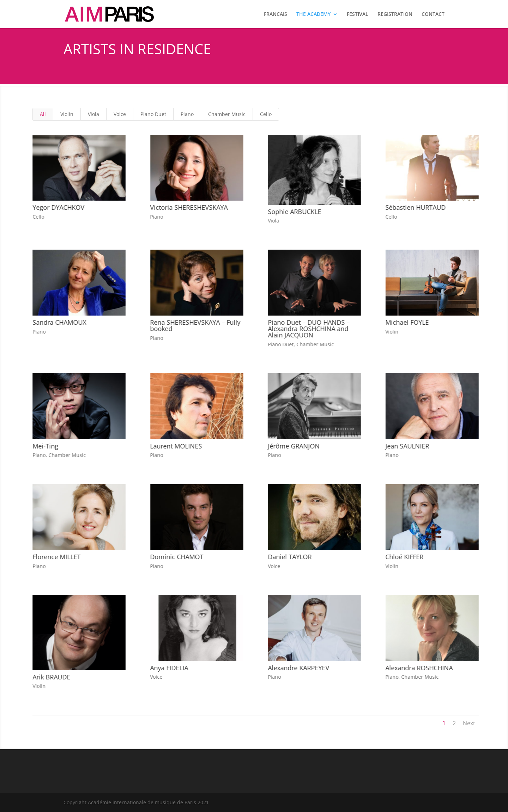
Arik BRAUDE (51, 677)
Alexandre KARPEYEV (298, 668)
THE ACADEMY (313, 14)
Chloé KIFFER (404, 557)
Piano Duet (153, 114)
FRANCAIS (276, 14)
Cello (266, 114)
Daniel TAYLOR (289, 557)
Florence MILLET (56, 557)
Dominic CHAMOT (176, 557)
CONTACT (433, 14)
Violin (67, 114)
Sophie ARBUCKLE (294, 212)
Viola (93, 114)
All (43, 114)
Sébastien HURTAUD (415, 207)
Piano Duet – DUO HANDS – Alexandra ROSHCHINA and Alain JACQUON (308, 329)
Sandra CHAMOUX (59, 322)
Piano (187, 114)
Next (469, 723)
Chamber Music (227, 114)
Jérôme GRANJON (293, 446)
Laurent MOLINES (176, 446)
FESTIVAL (358, 14)
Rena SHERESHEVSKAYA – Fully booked (195, 325)
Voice (120, 114)
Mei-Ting (45, 446)
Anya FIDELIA (169, 668)
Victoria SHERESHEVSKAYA (188, 207)
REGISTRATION (395, 14)
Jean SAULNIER (407, 446)
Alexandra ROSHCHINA (419, 668)
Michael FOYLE (407, 322)
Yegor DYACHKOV (58, 207)
